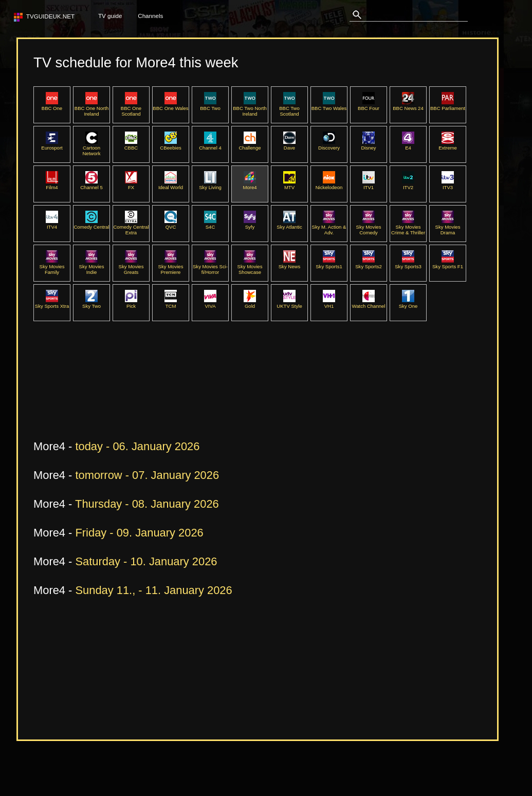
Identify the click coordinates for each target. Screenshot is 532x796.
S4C (210, 224)
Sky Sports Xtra (52, 303)
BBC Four (369, 105)
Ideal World (171, 184)
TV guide (110, 16)
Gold (250, 303)
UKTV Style (289, 303)
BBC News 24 (408, 105)
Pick (131, 303)
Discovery (329, 145)
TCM (171, 303)
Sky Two (91, 303)
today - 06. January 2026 (137, 446)
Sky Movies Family (52, 266)
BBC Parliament (448, 105)
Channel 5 (91, 184)
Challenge (250, 145)
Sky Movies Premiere (171, 266)
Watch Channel (368, 303)
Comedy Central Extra (131, 227)
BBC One (52, 105)
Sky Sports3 (408, 264)
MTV (289, 184)
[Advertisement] (221, 400)
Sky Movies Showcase (250, 266)
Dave (289, 145)
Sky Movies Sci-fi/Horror (210, 266)
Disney (368, 145)
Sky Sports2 (369, 264)
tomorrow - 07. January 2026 (147, 475)
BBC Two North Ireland (250, 108)
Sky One (408, 303)
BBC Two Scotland (289, 108)
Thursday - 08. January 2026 (147, 504)
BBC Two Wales (329, 105)
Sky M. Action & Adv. (329, 227)
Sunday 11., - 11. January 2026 (153, 590)
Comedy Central (91, 224)
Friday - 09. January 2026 (139, 533)
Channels (150, 16)
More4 (250, 184)
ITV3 (448, 184)
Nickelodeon (329, 184)
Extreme (448, 145)
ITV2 (408, 184)
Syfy (250, 224)
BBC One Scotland (131, 108)
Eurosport (52, 145)
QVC (171, 224)
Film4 (52, 184)
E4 (408, 145)
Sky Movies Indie (92, 266)
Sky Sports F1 (448, 264)
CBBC (131, 145)
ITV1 (369, 184)
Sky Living (210, 184)
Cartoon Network (91, 148)
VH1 (329, 303)
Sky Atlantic (289, 224)
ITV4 (52, 224)
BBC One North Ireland (91, 108)
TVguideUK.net (49, 16)
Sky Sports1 (329, 264)
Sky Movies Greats (131, 266)
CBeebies (170, 145)
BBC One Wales (170, 105)
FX (131, 184)
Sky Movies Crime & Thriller (408, 227)
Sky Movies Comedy (369, 227)
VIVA (210, 303)
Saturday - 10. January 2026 (146, 561)
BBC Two (210, 105)
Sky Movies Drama (448, 227)
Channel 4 (210, 145)
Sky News (290, 264)
